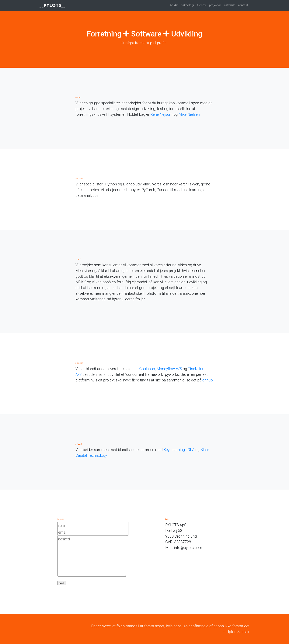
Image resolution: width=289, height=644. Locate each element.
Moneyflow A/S (169, 369)
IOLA (190, 450)
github (208, 380)
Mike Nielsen (189, 114)
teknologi (188, 5)
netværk (229, 5)
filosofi (201, 5)
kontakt (243, 5)
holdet (174, 5)
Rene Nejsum (161, 114)
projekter (215, 5)
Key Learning (174, 450)
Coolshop (147, 369)
